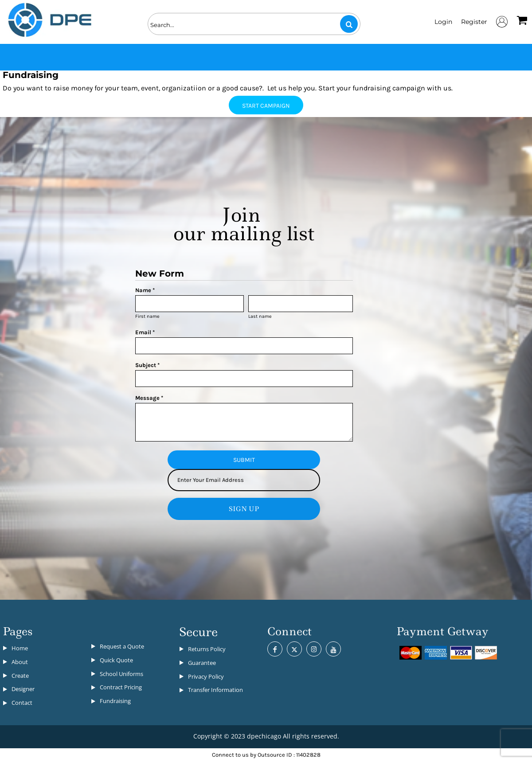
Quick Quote (116, 660)
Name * (145, 290)
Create (20, 676)
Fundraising (115, 701)
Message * (149, 398)
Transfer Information (215, 690)
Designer (23, 689)
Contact (22, 703)
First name (147, 316)
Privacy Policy (206, 676)
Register (474, 22)
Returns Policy (207, 649)
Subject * (147, 365)
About (20, 662)
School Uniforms (121, 674)
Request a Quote (122, 646)
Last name (260, 316)
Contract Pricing (121, 687)
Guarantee (202, 663)
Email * (145, 332)
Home (20, 648)
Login (443, 22)
